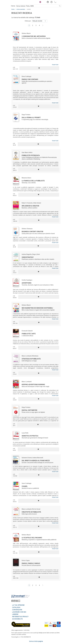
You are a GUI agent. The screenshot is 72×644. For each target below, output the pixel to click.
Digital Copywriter (30, 410)
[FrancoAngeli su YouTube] (19, 601)
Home (13, 9)
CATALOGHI (16, 607)
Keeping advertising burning (33, 385)
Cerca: (13, 6)
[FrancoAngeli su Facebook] (12, 601)
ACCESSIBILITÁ (17, 619)
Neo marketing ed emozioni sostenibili (37, 308)
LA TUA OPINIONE (18, 605)
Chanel (25, 486)
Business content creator (33, 232)
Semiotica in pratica (30, 436)
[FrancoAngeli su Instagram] (17, 601)
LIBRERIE (15, 614)
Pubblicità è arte (29, 334)
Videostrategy (28, 257)
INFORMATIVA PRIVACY (20, 617)
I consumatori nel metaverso (34, 36)
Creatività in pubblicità (31, 512)
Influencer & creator (30, 206)
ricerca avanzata (21, 9)
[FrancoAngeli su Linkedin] (15, 601)
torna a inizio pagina (36, 641)
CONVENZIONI (17, 610)
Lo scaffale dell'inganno (32, 538)
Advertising (27, 283)
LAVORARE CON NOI (19, 612)
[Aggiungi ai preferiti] (39, 68)
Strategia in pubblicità (31, 359)
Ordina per (28, 21)
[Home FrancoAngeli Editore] (18, 2)
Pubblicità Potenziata (31, 155)
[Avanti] (43, 26)
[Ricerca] (60, 6)
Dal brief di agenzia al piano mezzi (36, 461)
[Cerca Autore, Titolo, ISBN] (37, 6)
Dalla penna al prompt (31, 118)
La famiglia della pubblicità (33, 181)
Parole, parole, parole (31, 563)
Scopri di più (55, 65)
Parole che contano (30, 79)
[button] (40, 2)
